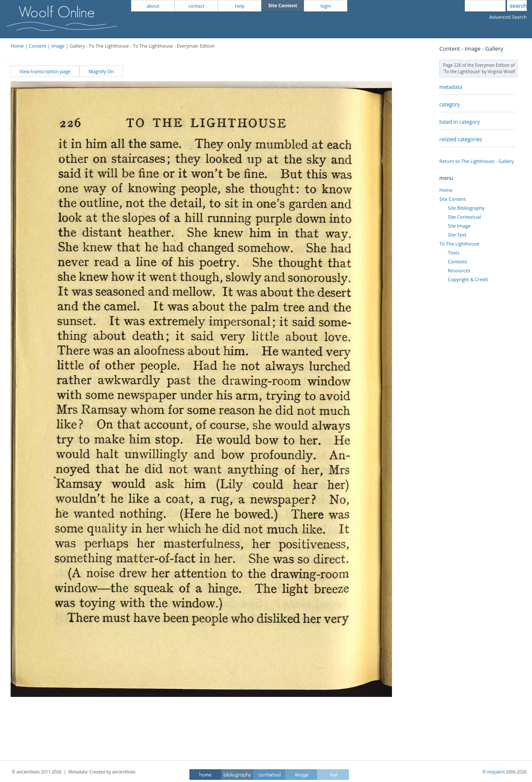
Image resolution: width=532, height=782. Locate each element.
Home (17, 46)
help (240, 6)
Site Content (453, 199)
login (326, 6)
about (153, 6)
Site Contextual (464, 217)
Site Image (459, 226)
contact (196, 6)
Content (38, 46)
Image (58, 46)
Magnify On (101, 71)
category (449, 104)
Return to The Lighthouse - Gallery (476, 161)
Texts (453, 253)
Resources (459, 270)
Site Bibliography (466, 208)
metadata (451, 87)
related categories (460, 139)
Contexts (457, 261)
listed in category (459, 122)
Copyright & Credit (468, 279)
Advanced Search (508, 17)
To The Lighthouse (459, 244)
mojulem (496, 772)
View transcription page (45, 71)
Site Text (457, 235)
